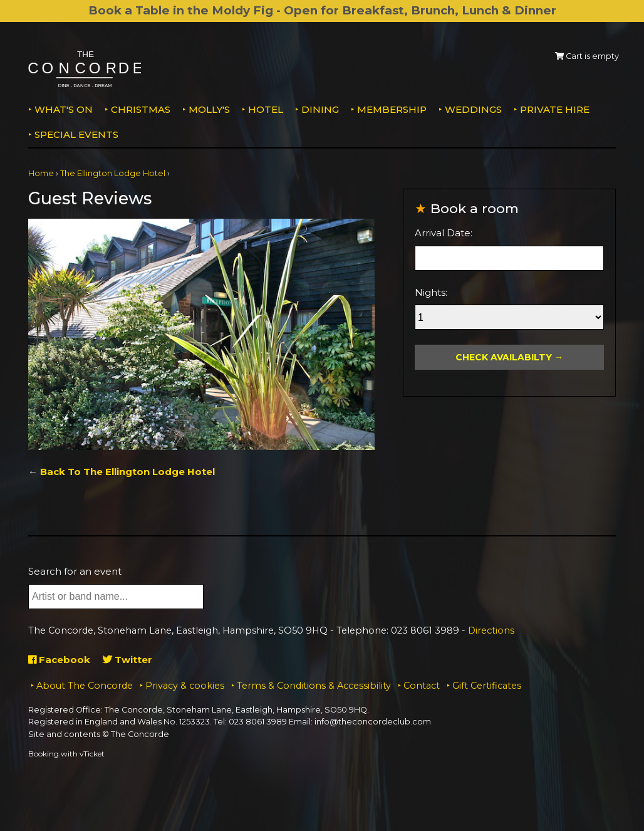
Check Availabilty (504, 357)
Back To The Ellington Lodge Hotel (127, 472)
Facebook (59, 660)
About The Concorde (85, 686)
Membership (392, 109)
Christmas (141, 109)
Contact (422, 686)
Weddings (473, 109)
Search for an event (75, 571)
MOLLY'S (209, 109)
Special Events (76, 134)
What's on (64, 109)
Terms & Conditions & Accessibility (314, 686)
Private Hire (555, 109)
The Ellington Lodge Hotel (113, 173)
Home (41, 173)
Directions (491, 630)
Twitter (127, 660)
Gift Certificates (487, 686)
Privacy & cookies (185, 686)
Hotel (266, 109)
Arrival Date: (444, 233)
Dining (320, 109)
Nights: (431, 292)
